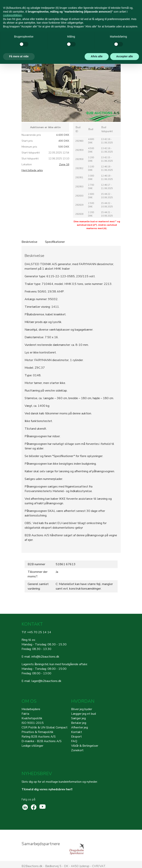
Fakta (25, 714)
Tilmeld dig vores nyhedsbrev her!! (47, 789)
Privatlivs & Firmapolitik (37, 732)
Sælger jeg (78, 718)
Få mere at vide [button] (19, 56)
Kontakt (77, 732)
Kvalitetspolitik (32, 718)
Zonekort (77, 750)
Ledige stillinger (32, 746)
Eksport (76, 737)
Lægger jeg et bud (83, 714)
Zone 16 (64, 164)
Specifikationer (55, 242)
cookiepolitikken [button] (12, 15)
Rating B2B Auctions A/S (39, 737)
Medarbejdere (31, 709)
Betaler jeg (79, 723)
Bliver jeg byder (82, 709)
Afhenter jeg (79, 727)
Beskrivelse (29, 242)
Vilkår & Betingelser (85, 746)
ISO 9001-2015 (33, 723)
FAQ (74, 741)
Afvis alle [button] (97, 56)
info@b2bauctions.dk (45, 657)
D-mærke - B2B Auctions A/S (42, 741)
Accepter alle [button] (125, 56)
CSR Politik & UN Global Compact (45, 727)
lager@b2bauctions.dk (46, 681)
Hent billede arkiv (32, 170)
